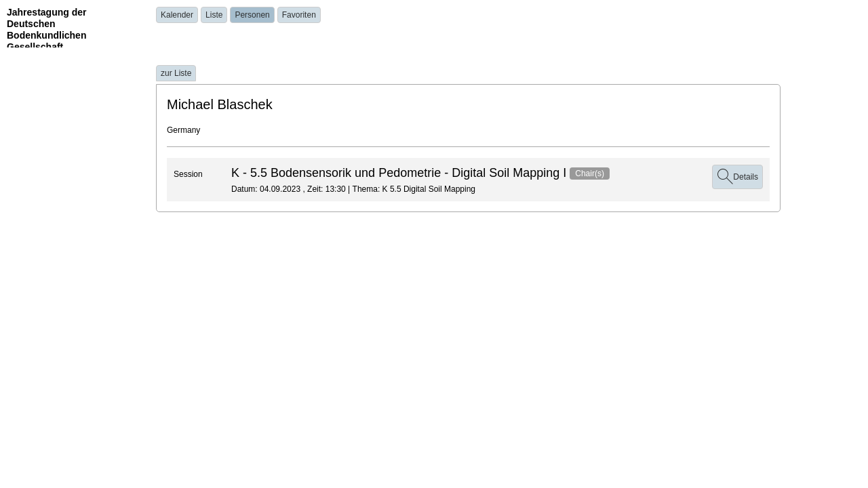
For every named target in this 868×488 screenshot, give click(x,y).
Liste (214, 15)
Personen (252, 15)
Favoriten (299, 15)
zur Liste (176, 73)
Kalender (177, 15)
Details (737, 177)
